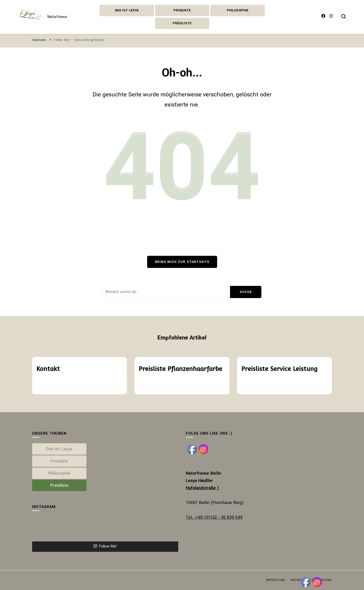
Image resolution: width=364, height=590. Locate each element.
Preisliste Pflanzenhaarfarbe (180, 369)
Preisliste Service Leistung (279, 369)
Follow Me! (105, 546)
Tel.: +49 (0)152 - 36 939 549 (214, 517)
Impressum (275, 580)
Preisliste (182, 23)
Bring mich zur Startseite (182, 262)
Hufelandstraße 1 (202, 488)
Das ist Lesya (127, 10)
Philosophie (237, 10)
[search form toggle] (344, 16)
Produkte (182, 10)
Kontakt (48, 369)
